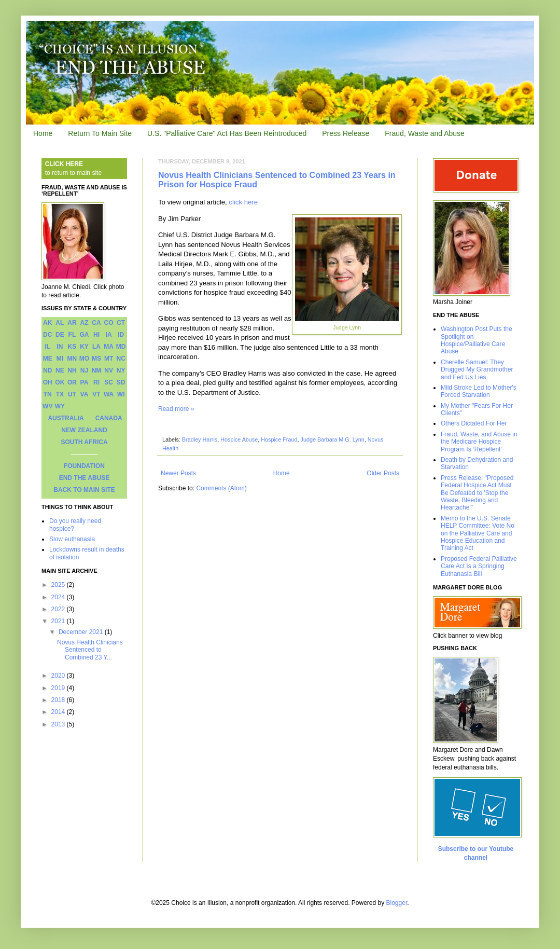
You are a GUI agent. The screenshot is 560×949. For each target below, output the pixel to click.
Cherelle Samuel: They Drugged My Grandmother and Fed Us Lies (477, 370)
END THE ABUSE (85, 478)
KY (84, 347)
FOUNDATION (84, 466)
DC (47, 335)
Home (43, 133)
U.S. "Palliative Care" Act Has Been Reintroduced (227, 133)
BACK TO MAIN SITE (84, 490)
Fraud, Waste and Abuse (425, 133)
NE (60, 370)
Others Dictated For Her (474, 423)
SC (109, 382)
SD (121, 382)
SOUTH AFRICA (84, 442)
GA (84, 335)
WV (47, 406)
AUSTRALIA (66, 418)
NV (109, 370)
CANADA (109, 418)
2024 (59, 597)
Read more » (176, 409)
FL (72, 335)
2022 (59, 609)
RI (96, 382)
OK (60, 382)
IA (109, 335)
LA (96, 347)
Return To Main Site (100, 133)
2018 (59, 700)
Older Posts (383, 473)
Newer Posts (178, 473)
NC (121, 359)
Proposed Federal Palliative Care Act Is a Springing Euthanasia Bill (479, 566)
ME (48, 359)
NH (72, 370)
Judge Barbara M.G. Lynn (332, 439)
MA (109, 347)
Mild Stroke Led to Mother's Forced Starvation (479, 391)
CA (96, 323)
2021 (59, 621)
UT (72, 394)
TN (48, 394)
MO (84, 359)
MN (72, 359)
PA (85, 382)
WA (109, 394)
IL (47, 347)
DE (60, 335)
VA (85, 394)
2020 (59, 676)
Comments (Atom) (221, 488)
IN (60, 347)
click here (243, 202)
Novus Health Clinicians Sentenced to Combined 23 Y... (90, 650)
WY (60, 406)
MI (60, 359)
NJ (84, 370)
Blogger (397, 903)
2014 (59, 712)
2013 (59, 724)
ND (47, 370)
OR (72, 382)
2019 (59, 688)
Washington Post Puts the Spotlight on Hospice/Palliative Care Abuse (477, 340)
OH (48, 382)
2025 (59, 585)
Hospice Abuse (239, 439)
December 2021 (82, 632)
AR (72, 323)
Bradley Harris (200, 439)
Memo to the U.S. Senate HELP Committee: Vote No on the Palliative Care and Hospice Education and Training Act (478, 533)
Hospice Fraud (279, 439)
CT (121, 323)
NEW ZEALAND (84, 430)
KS (72, 347)
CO (109, 323)
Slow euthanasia (72, 539)
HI (96, 335)
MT (109, 359)
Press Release (346, 133)
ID (121, 335)
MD (121, 347)
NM (97, 370)
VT (96, 394)
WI (121, 394)
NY (121, 370)
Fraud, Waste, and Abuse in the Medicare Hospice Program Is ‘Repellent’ (479, 442)
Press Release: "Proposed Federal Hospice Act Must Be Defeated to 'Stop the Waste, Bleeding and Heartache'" (477, 493)
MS (96, 359)
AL (60, 323)
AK (47, 323)
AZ (84, 323)
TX (60, 394)
